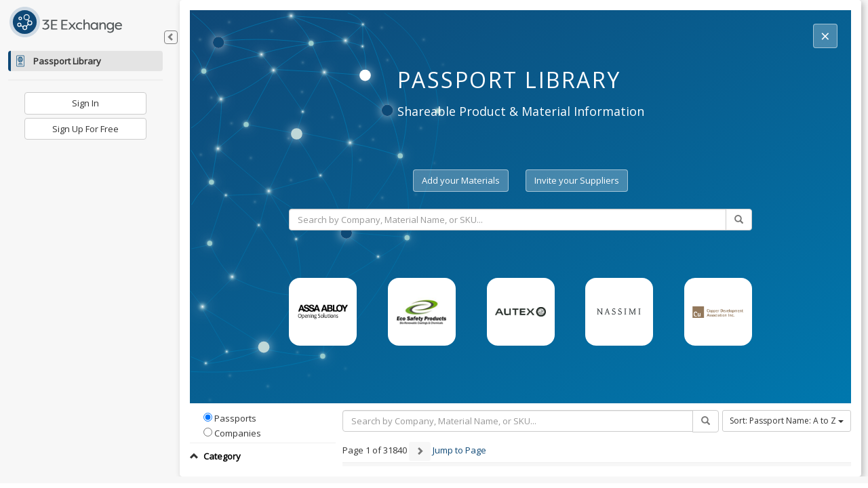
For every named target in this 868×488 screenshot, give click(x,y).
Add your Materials (461, 180)
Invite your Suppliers (577, 180)
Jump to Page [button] (459, 451)
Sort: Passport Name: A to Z (787, 421)
